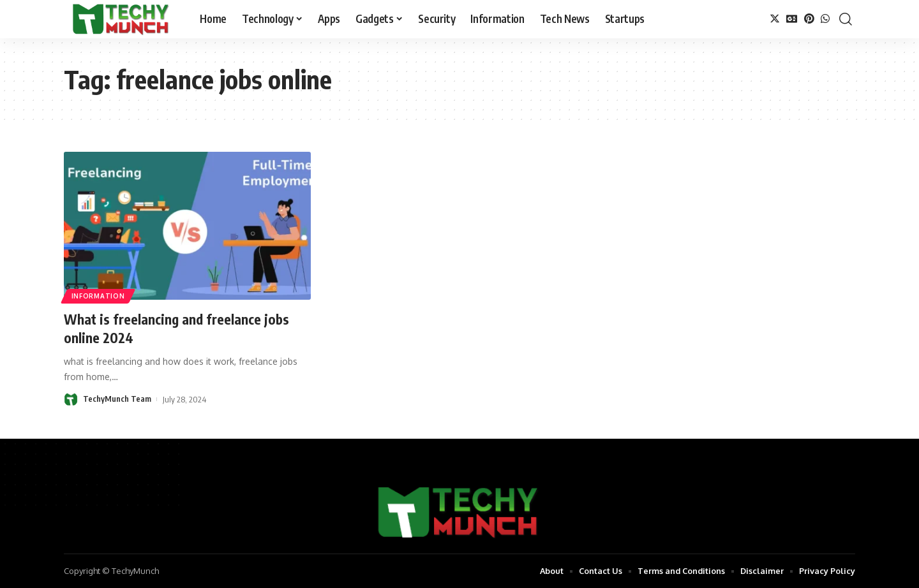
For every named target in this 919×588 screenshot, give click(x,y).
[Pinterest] (809, 19)
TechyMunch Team (117, 399)
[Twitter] (775, 19)
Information (98, 296)
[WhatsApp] (825, 19)
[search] (846, 19)
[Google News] (792, 19)
